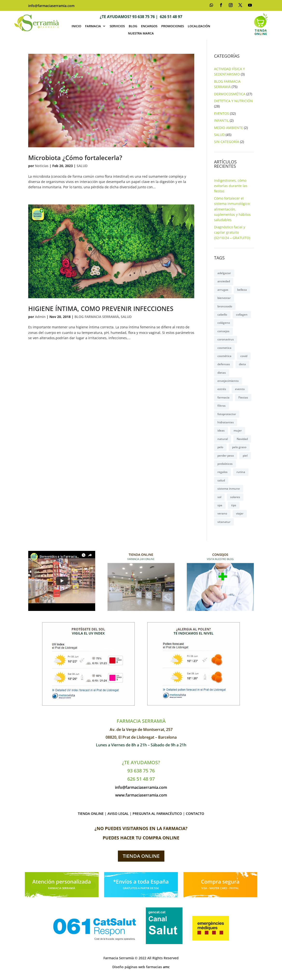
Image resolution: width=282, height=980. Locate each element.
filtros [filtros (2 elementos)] (222, 406)
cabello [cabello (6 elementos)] (222, 314)
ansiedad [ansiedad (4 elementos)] (224, 281)
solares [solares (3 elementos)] (235, 497)
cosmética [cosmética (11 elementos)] (224, 356)
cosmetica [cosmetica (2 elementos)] (224, 348)
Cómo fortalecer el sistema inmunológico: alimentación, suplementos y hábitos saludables (232, 209)
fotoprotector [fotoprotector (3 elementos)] (227, 414)
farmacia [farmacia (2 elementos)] (223, 397)
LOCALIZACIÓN (199, 26)
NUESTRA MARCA (141, 34)
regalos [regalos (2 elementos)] (222, 472)
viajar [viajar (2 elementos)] (240, 513)
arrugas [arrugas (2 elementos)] (223, 290)
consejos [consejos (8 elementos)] (223, 331)
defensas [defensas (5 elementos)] (224, 364)
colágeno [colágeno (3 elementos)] (224, 323)
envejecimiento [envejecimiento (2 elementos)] (228, 381)
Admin (40, 317)
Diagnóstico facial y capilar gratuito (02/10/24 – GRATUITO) (232, 232)
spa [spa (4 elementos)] (220, 505)
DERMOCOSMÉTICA (230, 94)
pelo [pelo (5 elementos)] (220, 447)
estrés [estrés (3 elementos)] (222, 389)
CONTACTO (195, 814)
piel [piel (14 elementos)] (245, 456)
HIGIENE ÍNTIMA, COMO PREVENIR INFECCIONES (101, 309)
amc (166, 967)
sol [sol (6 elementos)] (219, 497)
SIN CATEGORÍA (227, 142)
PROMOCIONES (173, 26)
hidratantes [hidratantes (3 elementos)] (226, 422)
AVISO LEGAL (118, 814)
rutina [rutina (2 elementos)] (241, 472)
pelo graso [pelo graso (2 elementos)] (239, 447)
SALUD (82, 166)
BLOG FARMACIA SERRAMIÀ (97, 317)
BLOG (133, 26)
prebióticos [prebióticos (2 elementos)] (225, 464)
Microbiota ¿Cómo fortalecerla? (75, 158)
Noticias (42, 166)
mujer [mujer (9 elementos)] (238, 430)
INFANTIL (221, 120)
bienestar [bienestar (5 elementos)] (224, 298)
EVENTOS (222, 113)
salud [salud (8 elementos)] (221, 480)
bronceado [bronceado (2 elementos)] (225, 306)
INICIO (76, 26)
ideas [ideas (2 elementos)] (221, 430)
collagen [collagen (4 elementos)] (242, 314)
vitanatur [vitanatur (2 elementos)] (224, 522)
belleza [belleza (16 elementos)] (242, 290)
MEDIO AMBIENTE (228, 128)
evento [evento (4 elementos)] (240, 389)
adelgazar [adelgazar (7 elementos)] (224, 273)
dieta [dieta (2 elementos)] (242, 364)
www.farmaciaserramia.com (141, 795)
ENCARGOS (149, 26)
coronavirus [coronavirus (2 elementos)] (226, 339)
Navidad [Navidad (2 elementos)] (242, 439)
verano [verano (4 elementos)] (222, 513)
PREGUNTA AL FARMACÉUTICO (157, 814)
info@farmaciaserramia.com (51, 6)
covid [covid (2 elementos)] (244, 356)
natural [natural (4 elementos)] (223, 439)
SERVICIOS (117, 26)
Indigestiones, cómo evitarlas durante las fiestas (231, 186)
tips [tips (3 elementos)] (234, 505)
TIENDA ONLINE (91, 814)
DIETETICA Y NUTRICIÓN (233, 101)
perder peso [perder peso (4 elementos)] (226, 456)
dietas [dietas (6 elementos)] (222, 373)
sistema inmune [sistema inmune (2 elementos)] (229, 489)
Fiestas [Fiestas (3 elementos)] (243, 397)
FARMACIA (93, 26)
